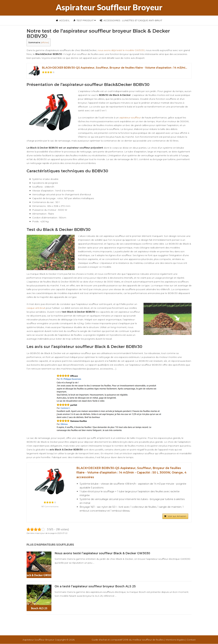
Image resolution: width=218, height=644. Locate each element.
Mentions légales (175, 640)
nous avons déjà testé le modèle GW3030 (121, 50)
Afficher (45, 42)
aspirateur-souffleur (130, 118)
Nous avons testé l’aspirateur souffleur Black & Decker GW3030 (102, 553)
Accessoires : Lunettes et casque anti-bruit (131, 20)
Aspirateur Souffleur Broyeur (109, 7)
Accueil (63, 20)
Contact (191, 640)
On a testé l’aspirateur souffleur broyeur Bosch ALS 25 (95, 587)
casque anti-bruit (36, 308)
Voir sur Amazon (177, 516)
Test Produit (84, 20)
